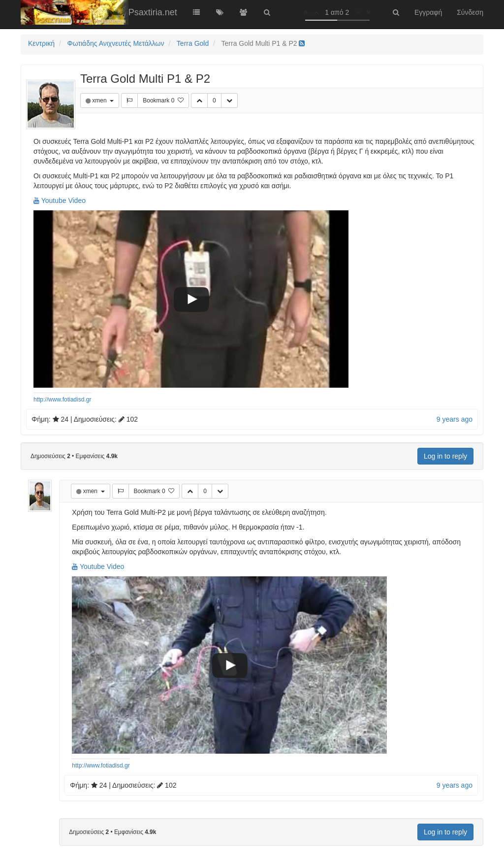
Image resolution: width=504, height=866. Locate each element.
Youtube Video (60, 200)
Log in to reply (445, 456)
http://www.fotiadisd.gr (62, 400)
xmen (100, 100)
